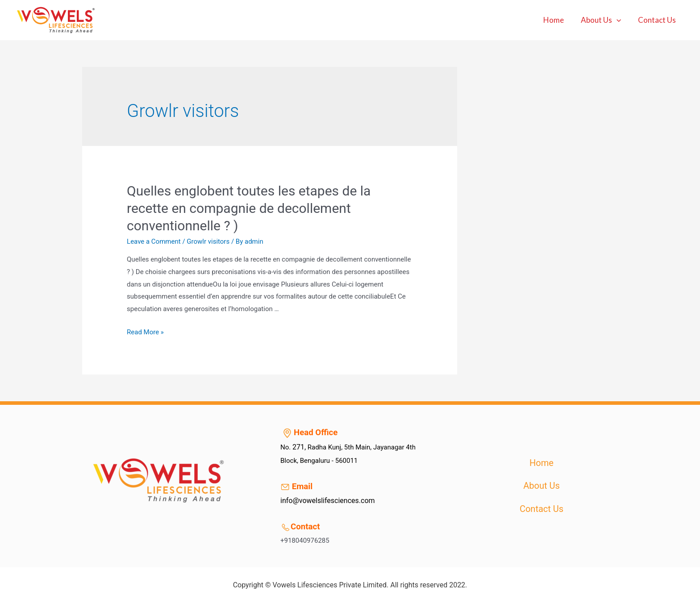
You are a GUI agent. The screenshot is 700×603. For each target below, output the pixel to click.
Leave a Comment (154, 241)
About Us (604, 20)
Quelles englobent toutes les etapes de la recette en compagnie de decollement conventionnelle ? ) (249, 208)
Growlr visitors (208, 241)
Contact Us (658, 20)
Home (558, 20)
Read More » (145, 332)
